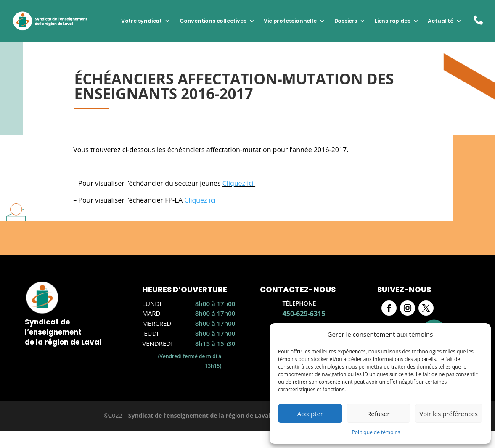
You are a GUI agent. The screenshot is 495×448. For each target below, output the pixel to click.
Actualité (440, 21)
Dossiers (346, 21)
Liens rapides (392, 21)
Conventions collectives (213, 21)
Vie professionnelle (290, 21)
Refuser (379, 414)
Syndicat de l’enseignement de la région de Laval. (200, 415)
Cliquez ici (239, 183)
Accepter (310, 414)
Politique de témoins (376, 432)
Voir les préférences (449, 414)
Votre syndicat (142, 21)
